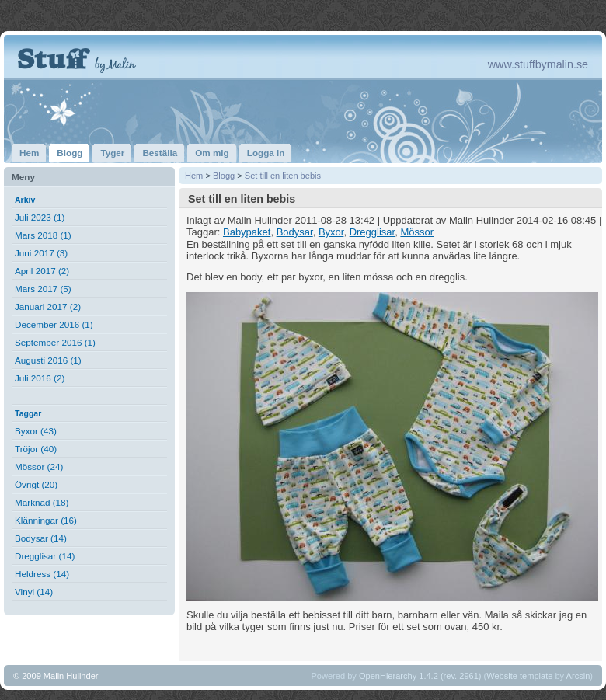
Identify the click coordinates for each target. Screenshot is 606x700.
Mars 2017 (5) (43, 289)
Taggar (28, 413)
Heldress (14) (42, 574)
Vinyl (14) (34, 592)
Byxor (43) (36, 431)
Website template (519, 676)
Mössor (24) (39, 467)
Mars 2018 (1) (43, 235)
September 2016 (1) (55, 342)
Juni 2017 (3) (41, 253)
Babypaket (247, 232)
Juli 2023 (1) (40, 217)
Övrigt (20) (36, 484)
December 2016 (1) (54, 324)
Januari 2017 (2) (48, 306)
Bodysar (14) (41, 538)
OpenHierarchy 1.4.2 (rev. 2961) (420, 676)
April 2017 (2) (42, 271)
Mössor (417, 232)
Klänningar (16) (46, 520)
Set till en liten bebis (283, 176)
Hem (194, 176)
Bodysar (295, 232)
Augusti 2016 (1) (48, 360)
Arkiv (25, 200)
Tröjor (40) (36, 449)
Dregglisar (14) (45, 556)
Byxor (331, 232)
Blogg (224, 176)
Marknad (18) (42, 502)
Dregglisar (373, 232)
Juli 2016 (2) (40, 378)
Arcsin (578, 676)
